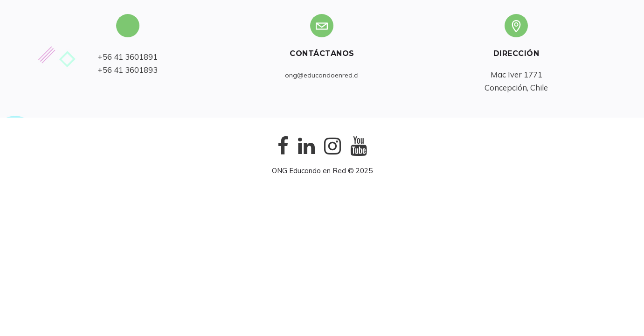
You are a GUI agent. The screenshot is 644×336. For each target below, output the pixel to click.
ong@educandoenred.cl (322, 75)
